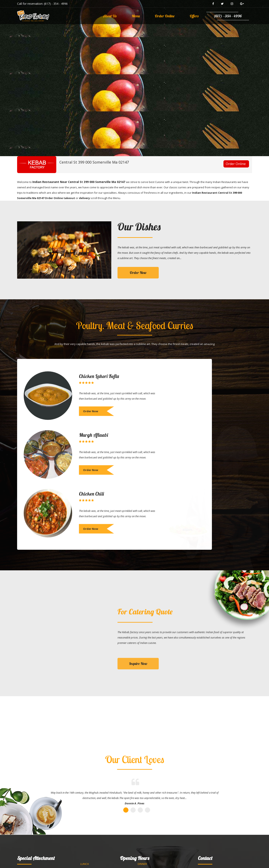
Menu (136, 16)
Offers (194, 16)
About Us (110, 16)
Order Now (138, 273)
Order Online (165, 16)
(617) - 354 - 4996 (56, 4)
